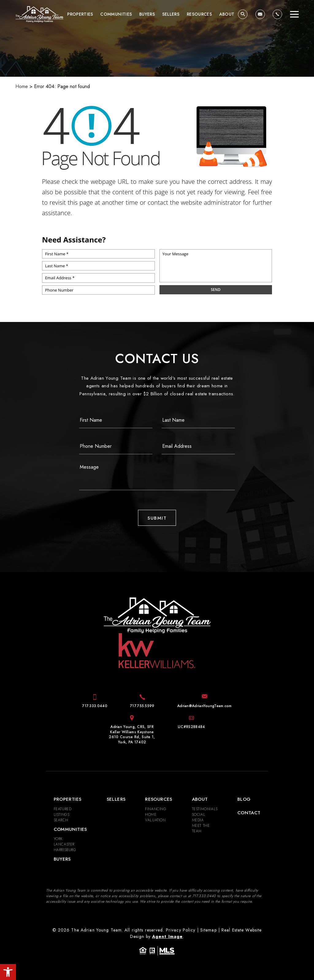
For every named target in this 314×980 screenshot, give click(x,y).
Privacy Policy (181, 930)
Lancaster (64, 844)
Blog (244, 799)
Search (61, 820)
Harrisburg (65, 850)
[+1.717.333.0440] (277, 14)
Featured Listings (63, 812)
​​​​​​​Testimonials (205, 809)
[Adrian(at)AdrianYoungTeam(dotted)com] (260, 14)
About (227, 14)
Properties (80, 14)
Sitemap (209, 930)
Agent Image (167, 936)
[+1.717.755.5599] (142, 706)
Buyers (147, 14)
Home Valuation (155, 817)
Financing (156, 809)
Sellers (171, 14)
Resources (199, 14)
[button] (8, 972)
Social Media (199, 817)
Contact (249, 813)
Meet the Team (201, 828)
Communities (116, 14)
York (58, 839)
